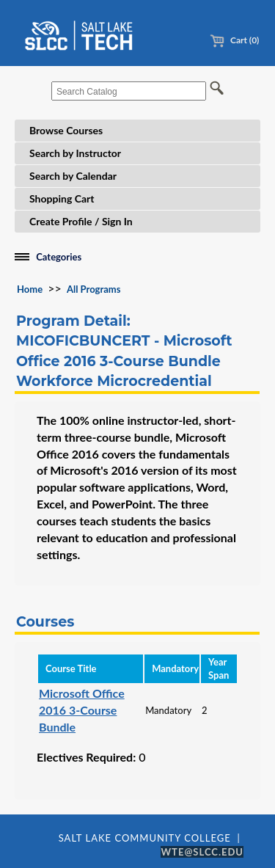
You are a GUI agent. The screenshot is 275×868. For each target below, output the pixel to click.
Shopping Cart (62, 198)
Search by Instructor (75, 153)
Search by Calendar (73, 176)
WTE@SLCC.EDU (202, 852)
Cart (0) (234, 40)
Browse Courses (66, 130)
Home (30, 289)
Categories (59, 257)
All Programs (93, 289)
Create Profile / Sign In (81, 221)
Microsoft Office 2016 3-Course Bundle (82, 710)
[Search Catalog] (129, 91)
